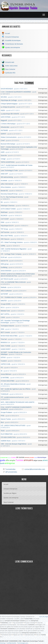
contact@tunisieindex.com (35, 469)
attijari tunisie (38, 460)
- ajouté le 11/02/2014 (15, 322)
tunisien (36, 458)
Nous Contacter (9, 502)
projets (32, 457)
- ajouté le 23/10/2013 (11, 134)
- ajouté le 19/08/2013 (14, 177)
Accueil (6, 484)
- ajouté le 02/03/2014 (11, 257)
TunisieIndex (10, 469)
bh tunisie (20, 457)
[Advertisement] (24, 535)
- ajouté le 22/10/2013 (19, 148)
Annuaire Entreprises (10, 489)
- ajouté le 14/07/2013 (13, 441)
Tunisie (19, 460)
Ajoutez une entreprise (11, 498)
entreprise (10, 463)
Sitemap (3, 643)
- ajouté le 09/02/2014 (13, 374)
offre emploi (10, 460)
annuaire (28, 460)
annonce (27, 457)
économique (42, 457)
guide (3, 460)
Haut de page (44, 616)
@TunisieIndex (11, 472)
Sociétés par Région (10, 493)
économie (9, 458)
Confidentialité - (12, 643)
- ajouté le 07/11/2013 (16, 104)
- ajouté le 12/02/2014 (13, 304)
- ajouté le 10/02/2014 (11, 361)
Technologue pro (23, 643)
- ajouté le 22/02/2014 (11, 267)
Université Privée (4, 458)
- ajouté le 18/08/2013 (11, 212)
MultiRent (14, 458)
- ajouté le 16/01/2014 (14, 89)
